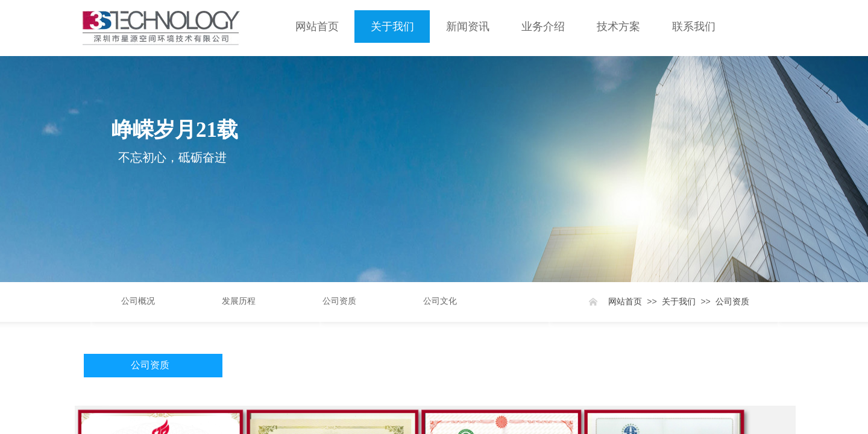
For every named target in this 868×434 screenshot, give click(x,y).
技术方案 (618, 27)
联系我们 (694, 27)
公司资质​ (732, 302)
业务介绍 (543, 27)
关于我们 (392, 27)
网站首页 (317, 27)
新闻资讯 (468, 27)
